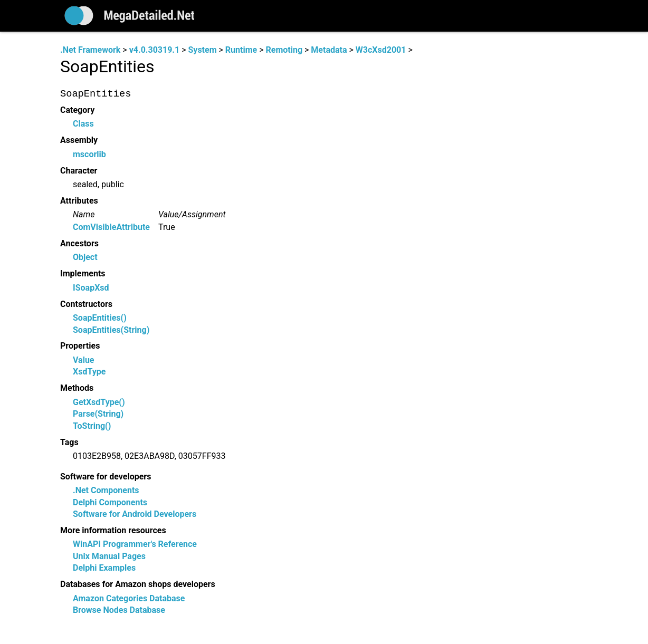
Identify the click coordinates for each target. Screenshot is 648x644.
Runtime (241, 50)
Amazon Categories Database (129, 598)
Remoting (284, 50)
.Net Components (106, 491)
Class (83, 124)
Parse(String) (98, 414)
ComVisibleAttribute (111, 227)
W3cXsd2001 (381, 50)
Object (85, 258)
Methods (77, 388)
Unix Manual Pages (109, 556)
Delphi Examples (104, 568)
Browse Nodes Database (119, 610)
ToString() (92, 426)
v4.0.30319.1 (154, 50)
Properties (80, 346)
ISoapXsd (91, 288)
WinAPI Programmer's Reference (135, 545)
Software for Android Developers (135, 514)
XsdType (89, 372)
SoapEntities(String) (111, 330)
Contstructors (86, 304)
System (202, 50)
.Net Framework (90, 50)
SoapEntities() (100, 318)
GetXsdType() (99, 402)
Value (84, 360)
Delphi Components (110, 502)
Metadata (329, 50)
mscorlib (89, 154)
